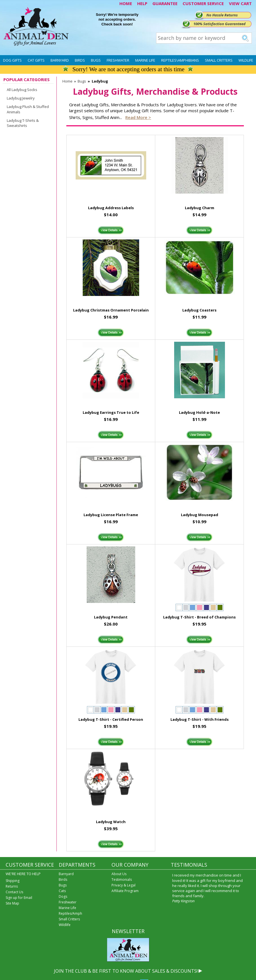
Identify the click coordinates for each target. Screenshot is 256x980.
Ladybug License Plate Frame (111, 515)
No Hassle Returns (222, 15)
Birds (80, 60)
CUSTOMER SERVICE (203, 3)
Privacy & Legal (123, 885)
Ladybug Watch (111, 822)
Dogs (63, 896)
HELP (142, 3)
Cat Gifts (36, 60)
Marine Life (145, 60)
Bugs (96, 60)
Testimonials (122, 880)
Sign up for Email (19, 898)
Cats (62, 891)
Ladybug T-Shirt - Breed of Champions (199, 617)
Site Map (12, 903)
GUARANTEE (165, 3)
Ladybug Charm (200, 208)
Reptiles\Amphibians (180, 60)
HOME (126, 3)
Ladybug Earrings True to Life (111, 412)
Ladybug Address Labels (111, 208)
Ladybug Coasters (199, 310)
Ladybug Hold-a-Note (199, 412)
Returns (12, 886)
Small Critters (219, 60)
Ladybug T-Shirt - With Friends (200, 719)
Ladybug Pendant (111, 617)
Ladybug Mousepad (200, 515)
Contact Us (14, 892)
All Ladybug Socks (22, 90)
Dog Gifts (12, 60)
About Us (119, 874)
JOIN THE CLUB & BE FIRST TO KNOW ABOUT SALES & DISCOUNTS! (126, 971)
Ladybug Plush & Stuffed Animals (28, 109)
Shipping (13, 881)
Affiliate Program (125, 891)
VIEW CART (240, 3)
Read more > (138, 117)
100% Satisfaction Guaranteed (219, 24)
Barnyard (60, 60)
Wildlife (246, 60)
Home (67, 81)
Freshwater (118, 60)
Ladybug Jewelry (21, 98)
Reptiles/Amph (70, 913)
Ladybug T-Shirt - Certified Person (111, 719)
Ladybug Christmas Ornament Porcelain (111, 310)
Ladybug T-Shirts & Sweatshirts (23, 123)
